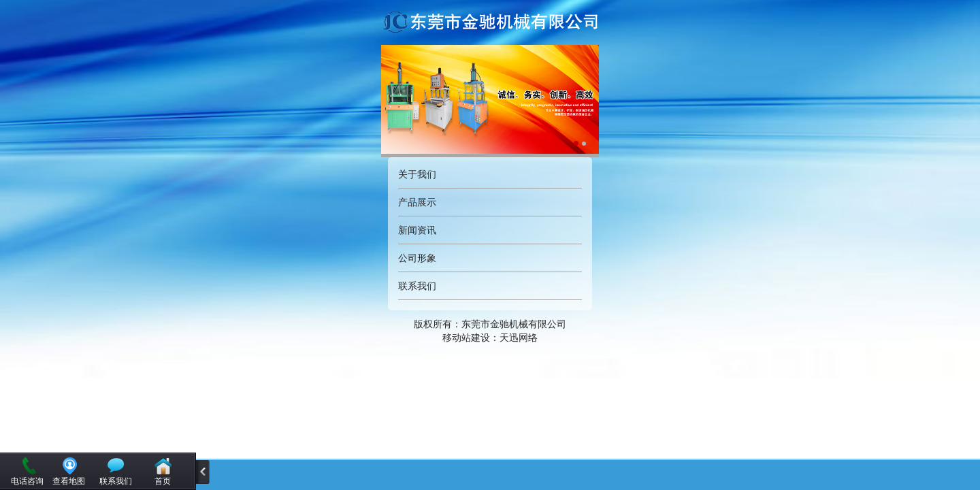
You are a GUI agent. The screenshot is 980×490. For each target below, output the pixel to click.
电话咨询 (27, 481)
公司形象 (417, 258)
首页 (163, 481)
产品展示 (417, 202)
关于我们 (417, 174)
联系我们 (417, 286)
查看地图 (69, 481)
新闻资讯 (417, 230)
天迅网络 (519, 338)
